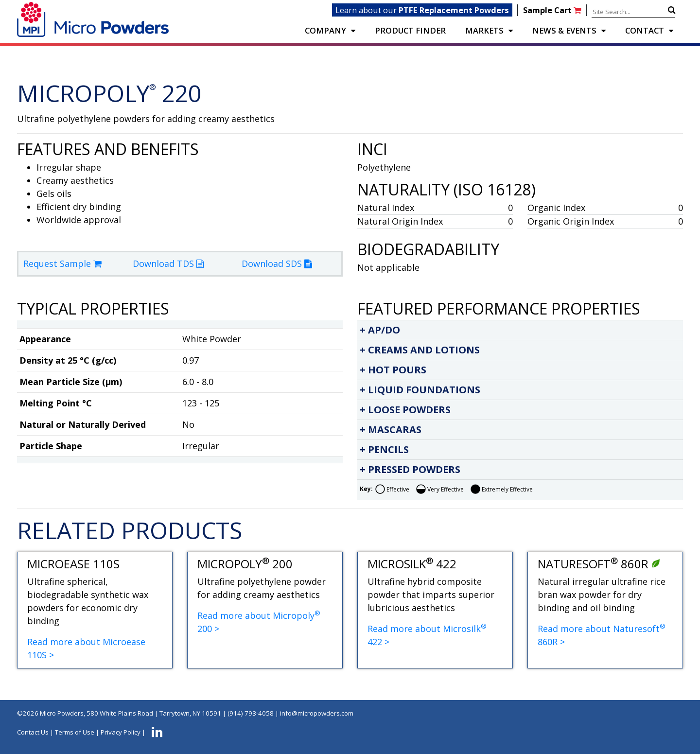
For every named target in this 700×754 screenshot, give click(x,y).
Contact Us (33, 732)
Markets (484, 30)
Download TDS (168, 263)
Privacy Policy (121, 732)
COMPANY (325, 30)
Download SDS (277, 263)
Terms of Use (75, 732)
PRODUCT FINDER (410, 30)
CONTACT (645, 30)
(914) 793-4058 (251, 713)
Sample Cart (553, 10)
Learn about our (422, 10)
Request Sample (62, 263)
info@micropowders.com (317, 713)
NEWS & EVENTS (564, 30)
